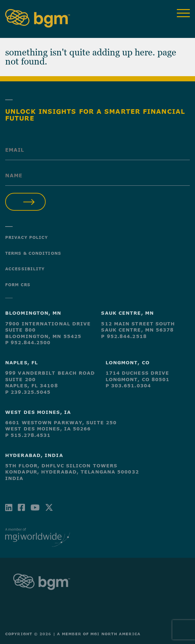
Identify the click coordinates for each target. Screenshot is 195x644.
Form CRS (18, 285)
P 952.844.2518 (124, 336)
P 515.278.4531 (28, 435)
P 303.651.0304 (128, 386)
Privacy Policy (27, 237)
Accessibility (25, 269)
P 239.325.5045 (28, 392)
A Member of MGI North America (99, 634)
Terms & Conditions (33, 253)
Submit (25, 202)
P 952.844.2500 (28, 342)
